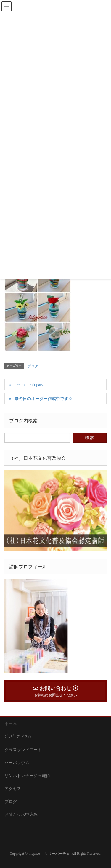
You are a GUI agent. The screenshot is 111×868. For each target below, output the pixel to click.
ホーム (11, 724)
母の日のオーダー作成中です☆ (44, 399)
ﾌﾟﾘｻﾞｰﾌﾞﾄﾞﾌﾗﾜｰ (19, 737)
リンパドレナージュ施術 (27, 776)
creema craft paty (29, 385)
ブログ (33, 366)
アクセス (13, 789)
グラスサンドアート (23, 750)
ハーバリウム (17, 763)
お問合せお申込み (21, 815)
